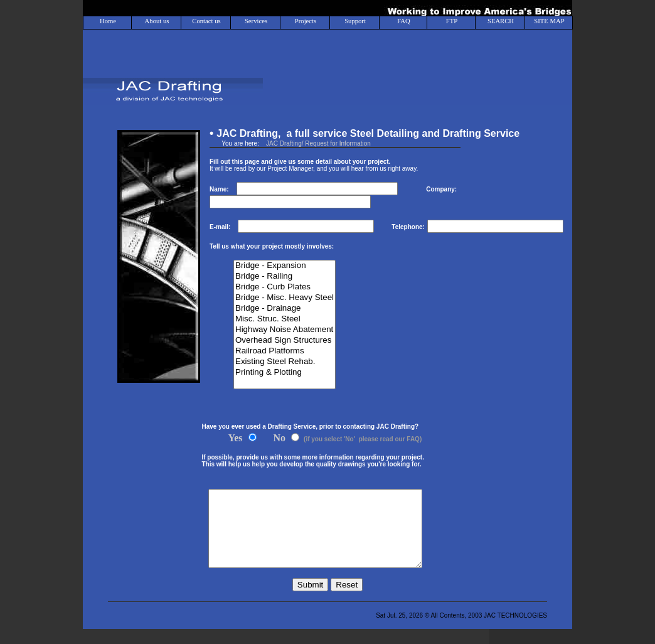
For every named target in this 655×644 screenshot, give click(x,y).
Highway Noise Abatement (285, 330)
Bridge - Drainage (285, 309)
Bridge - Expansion (285, 266)
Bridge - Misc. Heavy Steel (285, 298)
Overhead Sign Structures (285, 341)
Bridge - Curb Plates (285, 287)
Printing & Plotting (285, 373)
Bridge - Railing (285, 276)
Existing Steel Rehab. (285, 362)
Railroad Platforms (285, 351)
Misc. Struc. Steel (285, 319)
